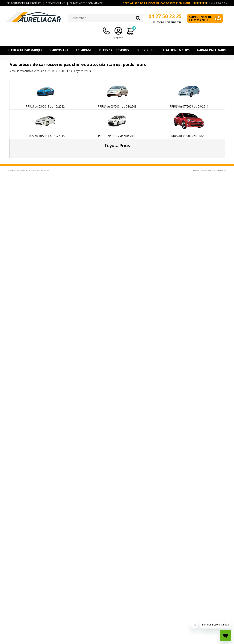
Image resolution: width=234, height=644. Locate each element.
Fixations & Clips (176, 50)
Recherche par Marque (25, 50)
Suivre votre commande (200, 18)
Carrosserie (60, 50)
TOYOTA (65, 71)
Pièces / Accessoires (114, 50)
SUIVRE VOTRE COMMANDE (86, 3)
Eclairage (84, 50)
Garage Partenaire (212, 50)
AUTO (51, 71)
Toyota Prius (82, 71)
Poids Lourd (146, 50)
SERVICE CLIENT (56, 3)
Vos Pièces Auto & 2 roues (27, 71)
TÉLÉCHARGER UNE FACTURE (24, 3)
